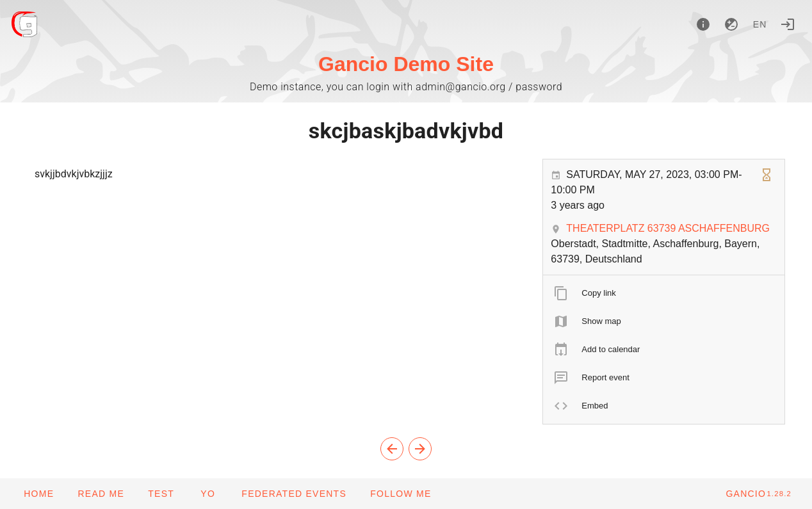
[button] (294, 494)
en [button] (760, 24)
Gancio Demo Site (406, 64)
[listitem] (664, 293)
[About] (703, 24)
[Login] (788, 24)
